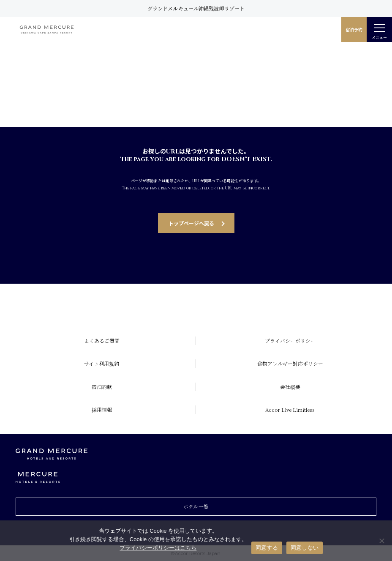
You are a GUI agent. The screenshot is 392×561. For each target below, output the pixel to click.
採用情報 (102, 409)
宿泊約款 (102, 387)
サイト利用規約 (102, 363)
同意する (267, 548)
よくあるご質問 (102, 341)
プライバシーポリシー (290, 341)
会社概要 (290, 387)
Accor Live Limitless (290, 409)
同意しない (305, 548)
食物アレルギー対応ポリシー (290, 363)
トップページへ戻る (191, 223)
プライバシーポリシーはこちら (158, 548)
